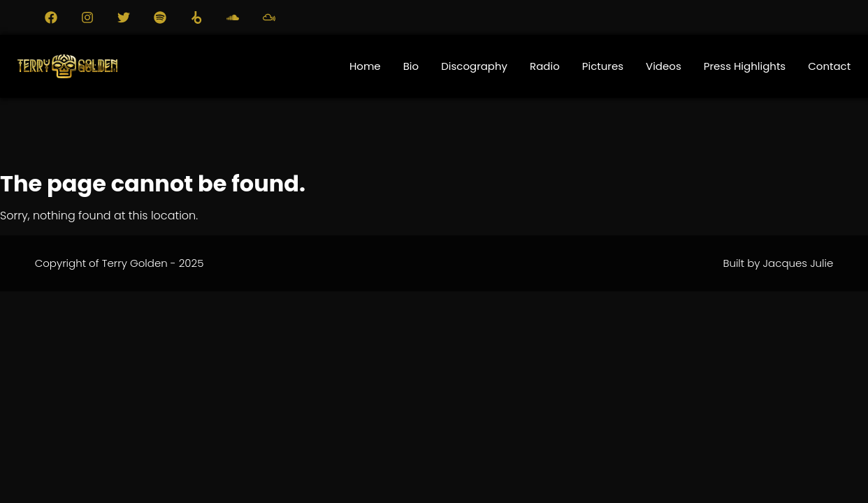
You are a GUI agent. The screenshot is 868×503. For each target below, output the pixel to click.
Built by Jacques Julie (778, 263)
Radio (545, 66)
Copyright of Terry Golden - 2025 (120, 263)
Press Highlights (745, 66)
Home (365, 66)
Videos (664, 66)
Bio (411, 66)
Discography (474, 66)
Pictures (603, 66)
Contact (829, 66)
